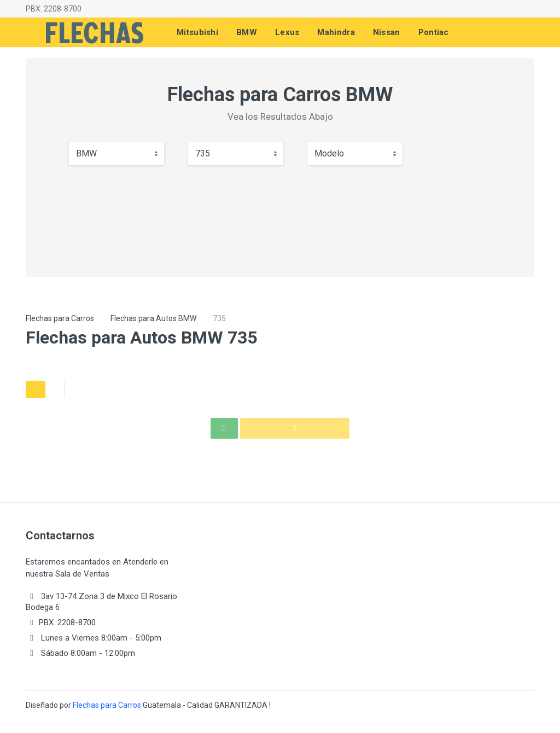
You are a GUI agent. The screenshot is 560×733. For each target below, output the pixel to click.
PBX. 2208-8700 (54, 9)
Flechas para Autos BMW (153, 318)
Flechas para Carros (60, 318)
